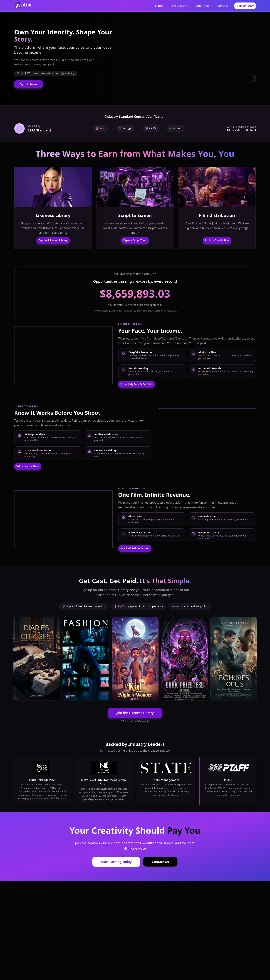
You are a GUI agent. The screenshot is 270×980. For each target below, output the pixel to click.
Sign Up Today (245, 6)
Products (180, 6)
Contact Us (160, 862)
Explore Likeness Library (53, 240)
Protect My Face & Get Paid (137, 384)
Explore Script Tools (135, 240)
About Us (202, 6)
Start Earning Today (116, 862)
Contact (223, 6)
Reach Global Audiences (135, 548)
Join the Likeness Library (135, 713)
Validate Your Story (28, 466)
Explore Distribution (217, 240)
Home (159, 6)
